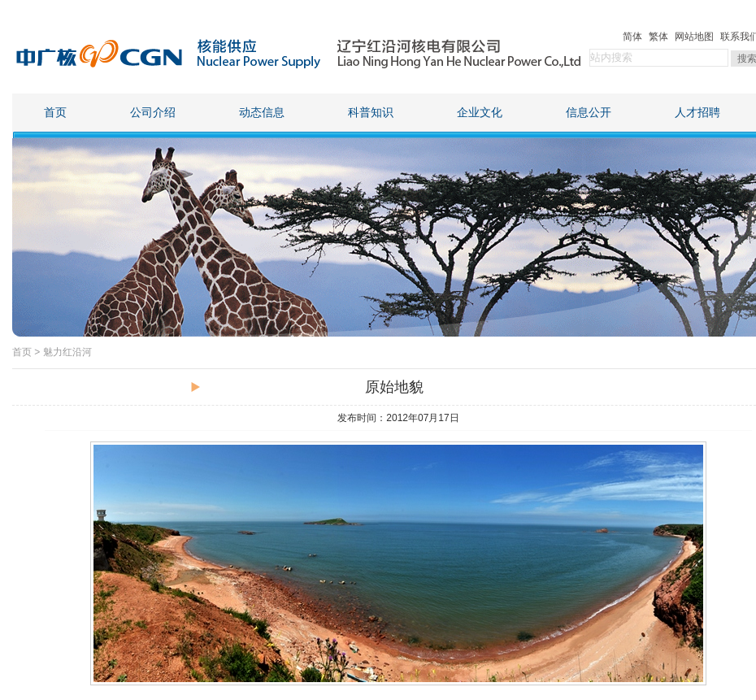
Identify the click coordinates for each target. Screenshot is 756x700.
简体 (632, 37)
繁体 (658, 37)
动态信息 (262, 113)
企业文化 (480, 113)
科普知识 (371, 113)
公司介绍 (153, 113)
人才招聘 (697, 113)
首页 (55, 113)
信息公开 (589, 113)
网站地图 (694, 37)
